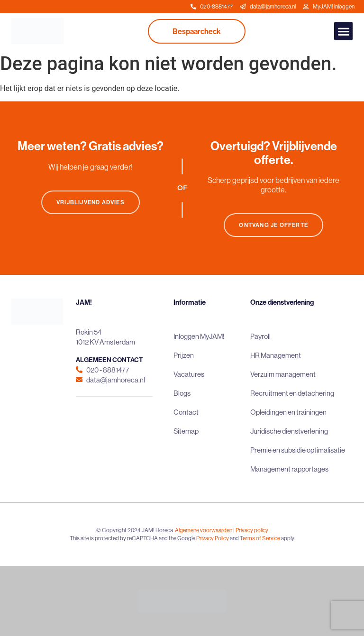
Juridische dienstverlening (289, 431)
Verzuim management (283, 374)
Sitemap (186, 431)
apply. (288, 538)
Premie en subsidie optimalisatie (298, 450)
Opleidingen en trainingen (288, 412)
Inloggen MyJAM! (199, 336)
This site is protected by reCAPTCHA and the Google (133, 538)
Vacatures (189, 374)
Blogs (182, 393)
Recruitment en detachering (292, 393)
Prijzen (184, 355)
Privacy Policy (213, 538)
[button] (343, 31)
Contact (186, 412)
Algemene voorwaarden (204, 530)
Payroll (260, 336)
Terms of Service (260, 538)
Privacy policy (252, 530)
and (234, 538)
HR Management (276, 355)
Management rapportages (289, 469)
